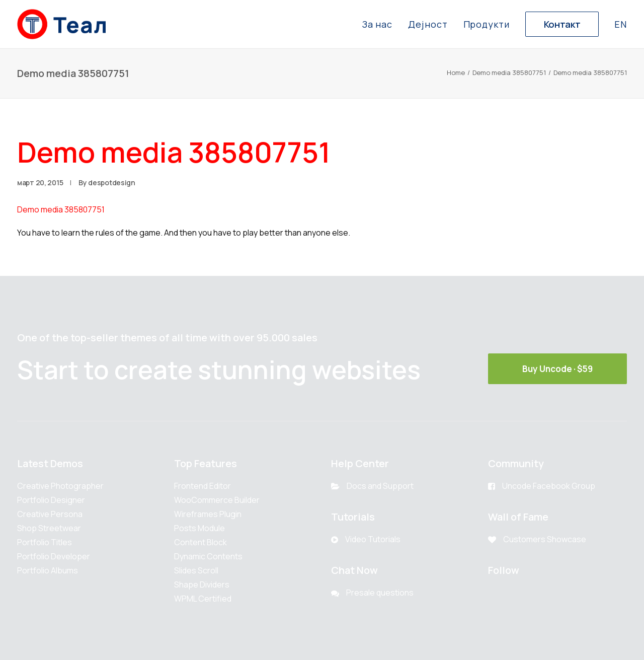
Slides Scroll (196, 570)
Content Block (200, 542)
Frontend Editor (203, 486)
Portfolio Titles (45, 542)
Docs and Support (380, 486)
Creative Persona (50, 514)
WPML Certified (203, 599)
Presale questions (380, 593)
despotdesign (112, 182)
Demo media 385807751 (509, 72)
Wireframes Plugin (208, 514)
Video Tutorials (373, 539)
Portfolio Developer (54, 556)
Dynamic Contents (208, 556)
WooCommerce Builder (217, 500)
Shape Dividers (202, 584)
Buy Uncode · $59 (557, 369)
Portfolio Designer (51, 500)
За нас (377, 24)
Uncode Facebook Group (549, 486)
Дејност (428, 24)
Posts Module (199, 528)
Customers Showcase (545, 539)
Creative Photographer (60, 486)
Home (456, 72)
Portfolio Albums (48, 570)
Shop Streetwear (49, 528)
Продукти (487, 24)
